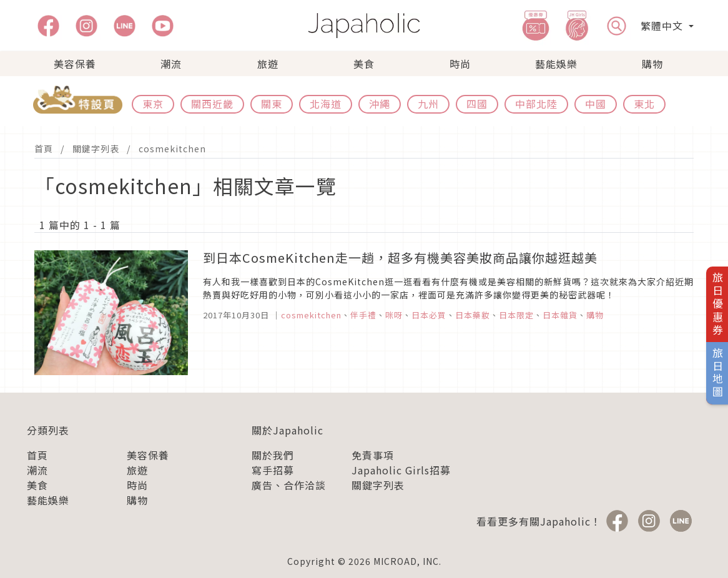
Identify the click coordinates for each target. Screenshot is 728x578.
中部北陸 (536, 104)
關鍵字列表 (96, 149)
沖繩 (380, 104)
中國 (596, 104)
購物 (652, 64)
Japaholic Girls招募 (401, 470)
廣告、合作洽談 (289, 485)
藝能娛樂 (556, 64)
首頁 (44, 149)
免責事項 (373, 455)
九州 (428, 104)
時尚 (460, 64)
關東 (272, 104)
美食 (364, 64)
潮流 (171, 64)
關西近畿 (212, 104)
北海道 (326, 104)
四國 (477, 104)
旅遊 (268, 64)
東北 (644, 104)
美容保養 (75, 64)
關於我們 (273, 455)
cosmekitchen (172, 149)
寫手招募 (273, 470)
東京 (153, 104)
